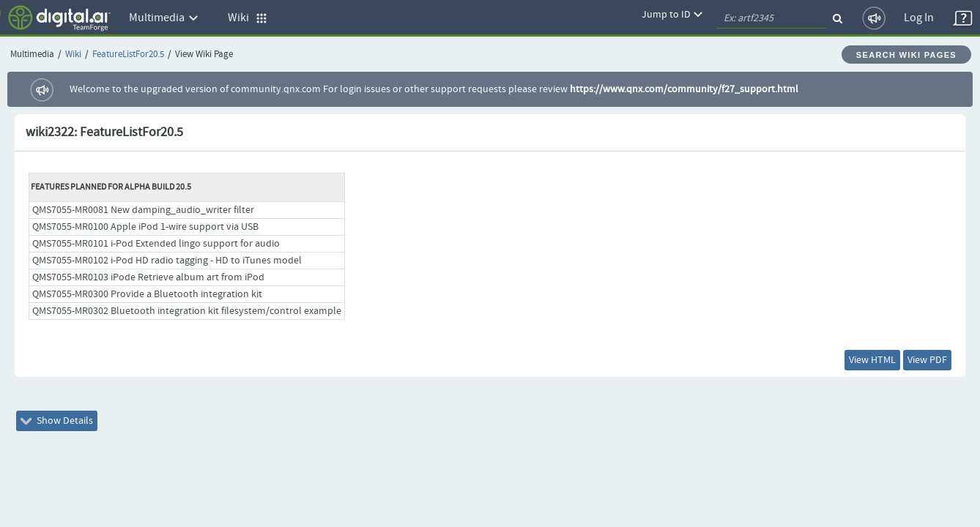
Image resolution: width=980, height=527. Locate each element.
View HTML (842, 363)
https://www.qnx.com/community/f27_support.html (684, 89)
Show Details (67, 430)
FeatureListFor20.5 (128, 55)
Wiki (73, 55)
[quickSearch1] (771, 18)
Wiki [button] (248, 18)
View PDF (917, 363)
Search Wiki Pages (906, 55)
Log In (919, 18)
